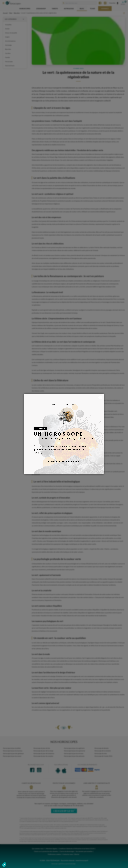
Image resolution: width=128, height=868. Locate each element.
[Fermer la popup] (100, 397)
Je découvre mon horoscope (64, 462)
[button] (4, 865)
